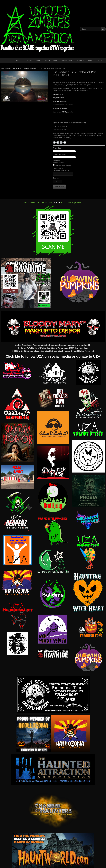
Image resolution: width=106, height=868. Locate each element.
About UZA (28, 60)
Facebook (54, 143)
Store (55, 60)
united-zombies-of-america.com (63, 105)
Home (18, 60)
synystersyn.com (71, 85)
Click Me (57, 202)
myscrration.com (58, 94)
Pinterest (61, 143)
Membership (80, 60)
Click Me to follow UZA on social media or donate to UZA (53, 356)
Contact (47, 60)
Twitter (58, 143)
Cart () (100, 60)
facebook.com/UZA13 (60, 108)
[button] (59, 187)
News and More (67, 60)
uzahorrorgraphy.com (60, 101)
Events (38, 60)
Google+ (65, 143)
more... (91, 60)
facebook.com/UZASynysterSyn (63, 112)
